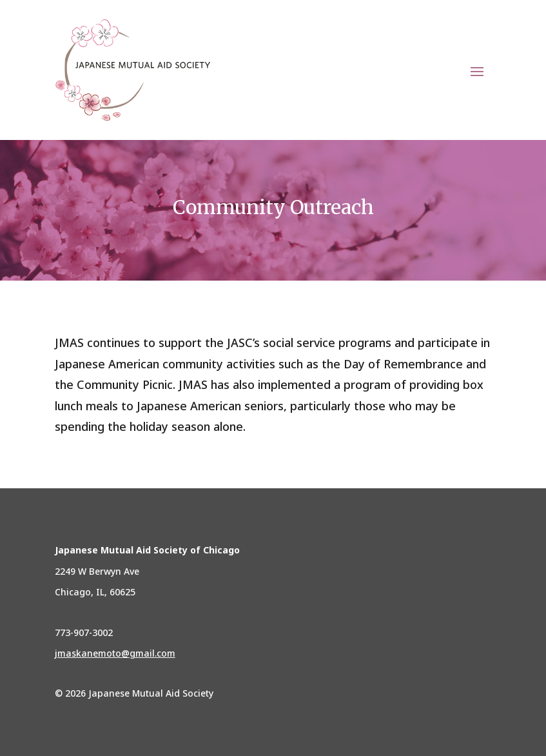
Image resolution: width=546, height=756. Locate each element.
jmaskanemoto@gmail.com (115, 653)
